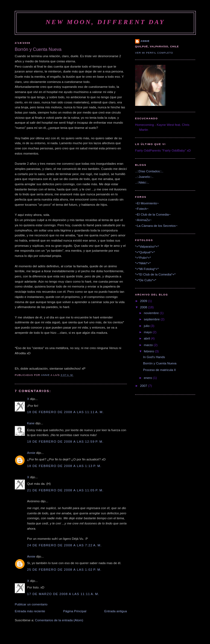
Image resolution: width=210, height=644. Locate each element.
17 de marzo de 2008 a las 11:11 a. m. (63, 594)
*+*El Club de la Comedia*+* (155, 274)
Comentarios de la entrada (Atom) (59, 620)
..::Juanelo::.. (144, 177)
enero (148, 378)
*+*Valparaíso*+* (147, 246)
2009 (144, 301)
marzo (149, 345)
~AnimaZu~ (143, 220)
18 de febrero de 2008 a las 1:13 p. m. (64, 466)
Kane (31, 423)
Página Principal (75, 611)
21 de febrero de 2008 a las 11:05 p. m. (65, 490)
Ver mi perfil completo (154, 53)
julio (147, 326)
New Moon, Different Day (105, 22)
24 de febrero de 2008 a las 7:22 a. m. (64, 545)
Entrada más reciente (30, 611)
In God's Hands (154, 357)
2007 (144, 386)
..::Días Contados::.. (149, 171)
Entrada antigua (116, 611)
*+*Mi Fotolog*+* (147, 269)
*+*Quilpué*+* (145, 252)
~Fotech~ (142, 209)
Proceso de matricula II (159, 370)
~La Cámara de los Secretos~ (156, 226)
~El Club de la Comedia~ (153, 214)
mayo (148, 332)
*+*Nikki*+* (143, 263)
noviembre (152, 313)
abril (147, 338)
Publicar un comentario (31, 604)
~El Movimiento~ (147, 203)
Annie (31, 453)
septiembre (152, 319)
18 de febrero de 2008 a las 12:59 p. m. (65, 441)
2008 (144, 307)
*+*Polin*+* (143, 258)
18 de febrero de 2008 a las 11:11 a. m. (65, 412)
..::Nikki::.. (142, 182)
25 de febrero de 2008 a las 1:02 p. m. (64, 569)
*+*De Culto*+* (146, 280)
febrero (149, 351)
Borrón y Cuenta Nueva (160, 363)
